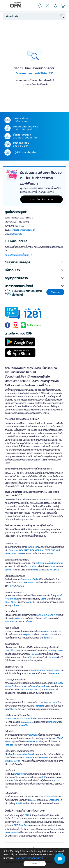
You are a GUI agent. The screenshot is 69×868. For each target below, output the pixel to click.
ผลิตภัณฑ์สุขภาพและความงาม (47, 670)
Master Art (33, 741)
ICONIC (57, 780)
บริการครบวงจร (50, 702)
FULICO (30, 673)
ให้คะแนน (55, 292)
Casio (52, 566)
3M (31, 657)
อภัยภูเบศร (50, 690)
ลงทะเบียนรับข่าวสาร (41, 199)
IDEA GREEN (18, 554)
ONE (53, 550)
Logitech (18, 618)
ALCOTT (46, 550)
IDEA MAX (24, 550)
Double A (13, 550)
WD (45, 618)
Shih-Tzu (50, 554)
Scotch (8, 570)
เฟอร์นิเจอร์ (20, 774)
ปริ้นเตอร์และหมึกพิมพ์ (30, 579)
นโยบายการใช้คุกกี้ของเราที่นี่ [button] (30, 858)
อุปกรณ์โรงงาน (12, 651)
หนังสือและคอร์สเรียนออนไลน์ (21, 719)
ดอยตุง (30, 690)
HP (11, 586)
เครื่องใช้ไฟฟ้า (49, 797)
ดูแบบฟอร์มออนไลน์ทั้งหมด (18, 255)
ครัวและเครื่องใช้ (48, 631)
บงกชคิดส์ (52, 722)
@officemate (16, 234)
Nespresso (28, 634)
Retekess (9, 745)
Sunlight (34, 602)
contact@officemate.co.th (23, 230)
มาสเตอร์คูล (54, 800)
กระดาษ (33, 547)
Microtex (35, 654)
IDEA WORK (35, 550)
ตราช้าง (32, 566)
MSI (30, 622)
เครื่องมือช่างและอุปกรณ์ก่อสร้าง (22, 754)
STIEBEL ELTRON (13, 761)
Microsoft (39, 706)
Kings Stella (11, 602)
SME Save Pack (21, 825)
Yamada (53, 657)
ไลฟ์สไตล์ (33, 735)
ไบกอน (17, 605)
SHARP (19, 803)
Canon (21, 586)
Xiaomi (33, 800)
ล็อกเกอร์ (48, 638)
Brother (30, 583)
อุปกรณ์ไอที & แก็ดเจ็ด (47, 615)
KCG (24, 686)
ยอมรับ (34, 864)
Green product (12, 833)
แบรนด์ (37, 690)
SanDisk (9, 622)
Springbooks (27, 722)
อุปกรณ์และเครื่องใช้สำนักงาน (49, 563)
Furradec (9, 780)
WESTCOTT (55, 570)
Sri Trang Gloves (56, 651)
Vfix (11, 709)
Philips (45, 758)
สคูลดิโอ (25, 725)
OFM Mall (21, 822)
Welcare (55, 673)
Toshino (29, 758)
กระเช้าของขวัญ (40, 686)
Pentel (35, 570)
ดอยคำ (22, 690)
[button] (34, 262)
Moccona (49, 634)
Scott (43, 599)
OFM (27, 815)
